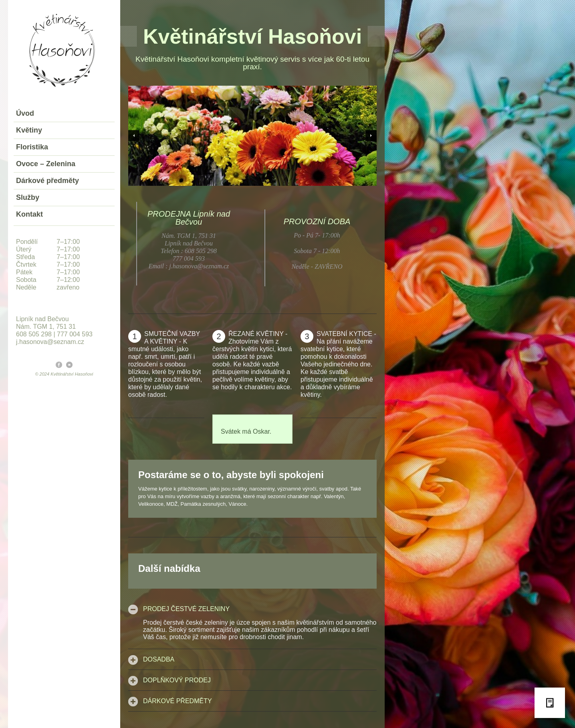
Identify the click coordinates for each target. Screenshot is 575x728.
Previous (134, 136)
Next (371, 136)
